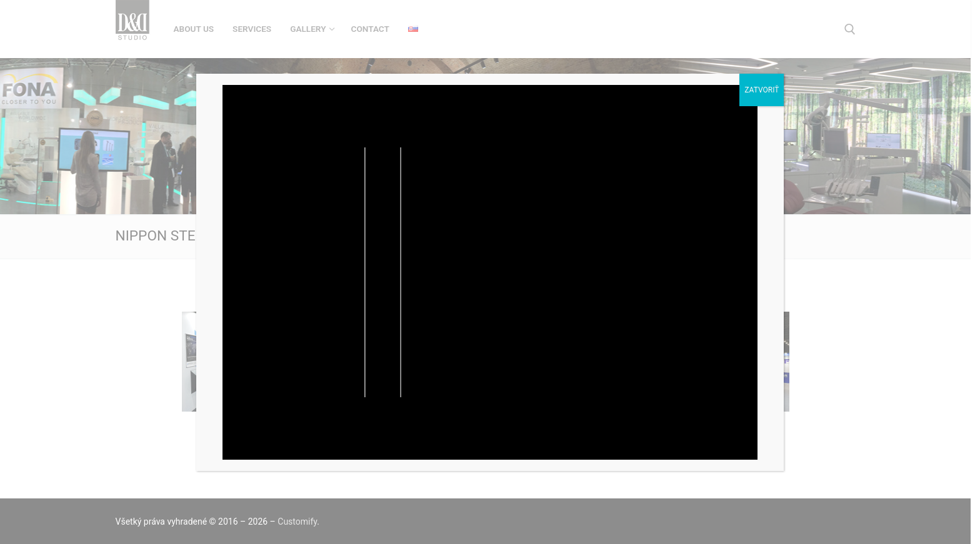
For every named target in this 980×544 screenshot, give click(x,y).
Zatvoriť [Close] (762, 90)
